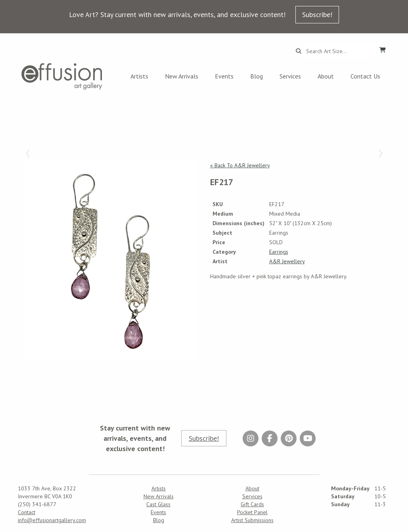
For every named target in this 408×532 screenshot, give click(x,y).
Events (224, 76)
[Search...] (338, 51)
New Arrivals (182, 76)
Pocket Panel (252, 512)
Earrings (279, 252)
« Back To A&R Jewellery (240, 165)
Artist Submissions (252, 520)
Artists (139, 76)
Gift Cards (252, 504)
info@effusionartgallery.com (52, 520)
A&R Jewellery (287, 261)
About (326, 76)
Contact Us (365, 76)
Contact (27, 512)
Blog (257, 76)
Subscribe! (317, 14)
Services (290, 76)
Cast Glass (158, 504)
